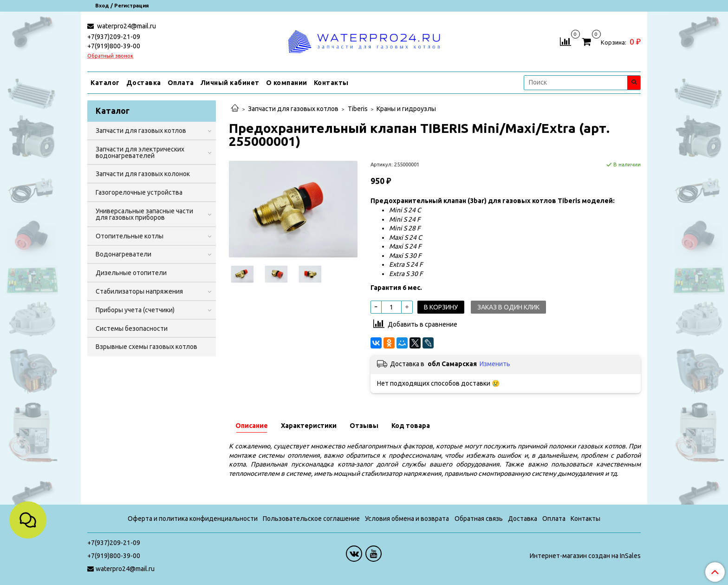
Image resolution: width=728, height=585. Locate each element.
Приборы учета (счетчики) (135, 310)
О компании (287, 83)
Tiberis (358, 109)
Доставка (144, 83)
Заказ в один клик (508, 307)
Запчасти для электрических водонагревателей (140, 152)
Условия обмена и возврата (407, 519)
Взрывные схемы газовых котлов (146, 347)
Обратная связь (479, 519)
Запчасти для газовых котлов (293, 109)
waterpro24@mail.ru (126, 26)
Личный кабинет (230, 83)
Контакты (331, 83)
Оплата (181, 83)
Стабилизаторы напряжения (139, 291)
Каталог (105, 83)
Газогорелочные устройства (139, 192)
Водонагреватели (123, 254)
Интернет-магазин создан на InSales (585, 556)
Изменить (495, 364)
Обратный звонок (110, 56)
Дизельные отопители (131, 273)
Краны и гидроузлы (406, 109)
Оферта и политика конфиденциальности (193, 519)
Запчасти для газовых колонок (143, 174)
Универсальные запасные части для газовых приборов (144, 214)
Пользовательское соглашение (311, 519)
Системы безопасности (132, 329)
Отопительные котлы (130, 236)
